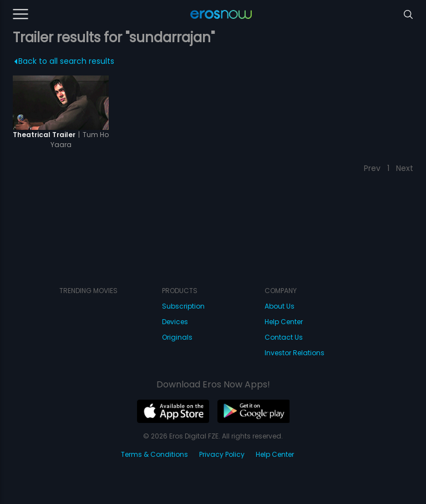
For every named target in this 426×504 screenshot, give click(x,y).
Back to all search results (64, 61)
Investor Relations (295, 353)
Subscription (183, 306)
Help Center (284, 322)
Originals (177, 337)
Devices (175, 322)
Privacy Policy (222, 454)
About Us (280, 306)
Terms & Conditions (154, 454)
